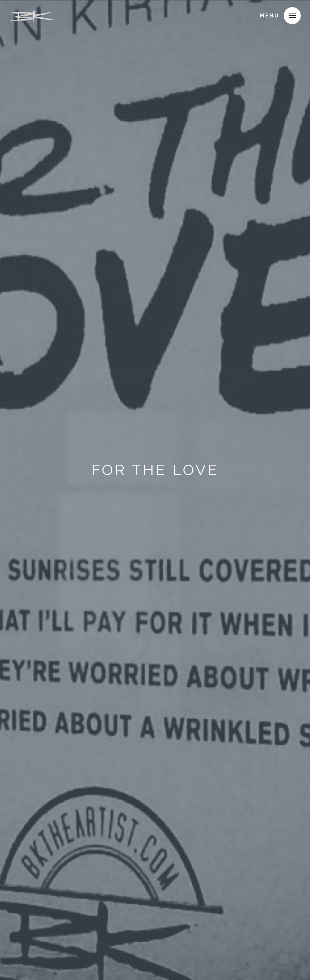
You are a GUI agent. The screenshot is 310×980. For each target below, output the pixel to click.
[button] (292, 16)
